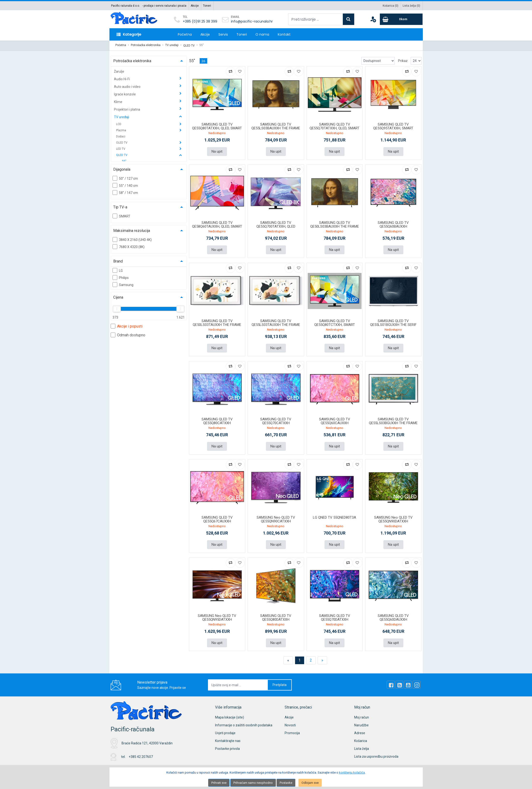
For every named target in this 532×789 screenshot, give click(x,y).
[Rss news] (401, 682)
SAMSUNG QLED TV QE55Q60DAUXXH (393, 616)
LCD (119, 123)
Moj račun (362, 715)
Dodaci (121, 136)
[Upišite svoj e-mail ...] (238, 683)
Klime (118, 101)
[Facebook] (393, 682)
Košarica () (391, 6)
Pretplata (280, 683)
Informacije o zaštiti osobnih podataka (244, 723)
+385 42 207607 (141, 754)
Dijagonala (122, 168)
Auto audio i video (128, 86)
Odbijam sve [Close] (310, 783)
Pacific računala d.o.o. (125, 6)
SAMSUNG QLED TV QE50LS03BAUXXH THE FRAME (335, 223)
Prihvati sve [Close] (219, 783)
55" (124, 160)
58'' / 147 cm (125, 192)
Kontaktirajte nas (228, 739)
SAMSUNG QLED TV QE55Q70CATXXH (276, 420)
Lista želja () (411, 6)
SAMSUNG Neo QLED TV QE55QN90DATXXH (393, 518)
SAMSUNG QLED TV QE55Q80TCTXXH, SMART (335, 322)
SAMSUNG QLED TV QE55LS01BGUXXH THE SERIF (393, 322)
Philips (121, 277)
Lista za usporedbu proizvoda (376, 754)
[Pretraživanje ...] (316, 19)
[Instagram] (417, 682)
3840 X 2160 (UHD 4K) (132, 239)
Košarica (361, 739)
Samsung (123, 284)
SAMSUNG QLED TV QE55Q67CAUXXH (217, 518)
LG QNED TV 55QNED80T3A (334, 516)
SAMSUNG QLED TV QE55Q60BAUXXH (393, 223)
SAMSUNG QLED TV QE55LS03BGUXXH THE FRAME (393, 420)
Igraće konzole (125, 93)
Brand (118, 260)
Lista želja (362, 747)
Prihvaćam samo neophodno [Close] (253, 783)
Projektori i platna (127, 108)
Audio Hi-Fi (122, 78)
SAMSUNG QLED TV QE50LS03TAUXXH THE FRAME (217, 322)
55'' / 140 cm (125, 184)
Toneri (207, 6)
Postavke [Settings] (286, 783)
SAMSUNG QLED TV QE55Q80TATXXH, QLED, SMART (217, 125)
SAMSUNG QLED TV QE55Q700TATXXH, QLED (276, 223)
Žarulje (119, 70)
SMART (121, 215)
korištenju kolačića (352, 773)
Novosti (290, 723)
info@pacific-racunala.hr (252, 21)
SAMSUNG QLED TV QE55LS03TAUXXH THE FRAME (276, 322)
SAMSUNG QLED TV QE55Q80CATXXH (217, 420)
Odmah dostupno (128, 334)
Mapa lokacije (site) (230, 715)
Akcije (195, 6)
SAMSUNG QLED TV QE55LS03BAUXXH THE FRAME (276, 125)
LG (118, 269)
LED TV (121, 148)
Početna (185, 34)
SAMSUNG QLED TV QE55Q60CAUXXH (335, 420)
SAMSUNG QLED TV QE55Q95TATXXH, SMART (393, 125)
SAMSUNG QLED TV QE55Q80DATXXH (276, 616)
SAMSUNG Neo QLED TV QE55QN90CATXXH (276, 518)
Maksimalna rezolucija (132, 230)
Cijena (118, 296)
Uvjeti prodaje (225, 731)
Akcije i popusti (127, 325)
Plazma (121, 129)
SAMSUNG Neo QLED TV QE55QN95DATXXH (217, 616)
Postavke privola (227, 747)
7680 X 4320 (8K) (129, 246)
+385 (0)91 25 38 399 (200, 21)
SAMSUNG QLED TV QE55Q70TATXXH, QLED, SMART (334, 125)
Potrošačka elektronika (146, 45)
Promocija (292, 731)
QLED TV (189, 45)
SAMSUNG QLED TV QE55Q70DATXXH (335, 616)
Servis (223, 34)
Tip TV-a (120, 206)
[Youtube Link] (409, 682)
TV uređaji (172, 45)
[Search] (348, 19)
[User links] (373, 19)
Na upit (217, 150)
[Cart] (401, 19)
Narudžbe (361, 723)
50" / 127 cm (125, 177)
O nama (262, 34)
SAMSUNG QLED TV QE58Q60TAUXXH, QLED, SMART (217, 223)
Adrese (360, 731)
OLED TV (122, 142)
